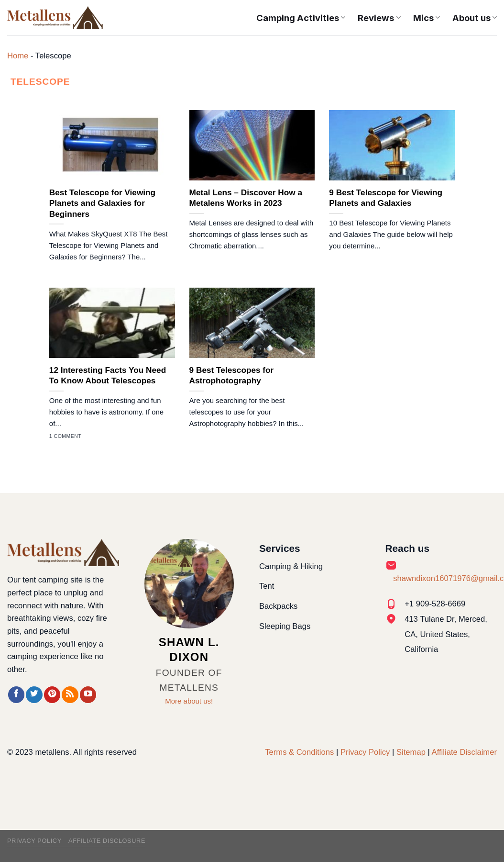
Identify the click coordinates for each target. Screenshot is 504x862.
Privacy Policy (365, 752)
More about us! (189, 701)
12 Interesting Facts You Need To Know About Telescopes (108, 375)
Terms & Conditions (299, 752)
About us (475, 18)
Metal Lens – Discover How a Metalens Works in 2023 (246, 198)
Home (18, 56)
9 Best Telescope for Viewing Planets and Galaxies (386, 198)
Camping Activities (301, 18)
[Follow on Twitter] (34, 695)
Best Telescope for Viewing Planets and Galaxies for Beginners (102, 203)
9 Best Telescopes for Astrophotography (232, 375)
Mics (427, 18)
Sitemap (411, 752)
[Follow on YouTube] (88, 695)
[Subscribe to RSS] (70, 695)
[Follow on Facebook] (16, 695)
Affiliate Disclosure (107, 841)
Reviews (379, 18)
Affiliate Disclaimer (464, 752)
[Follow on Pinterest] (52, 695)
